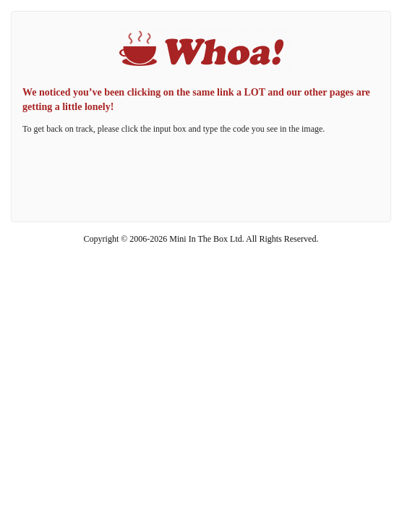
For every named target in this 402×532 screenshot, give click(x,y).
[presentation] (201, 179)
